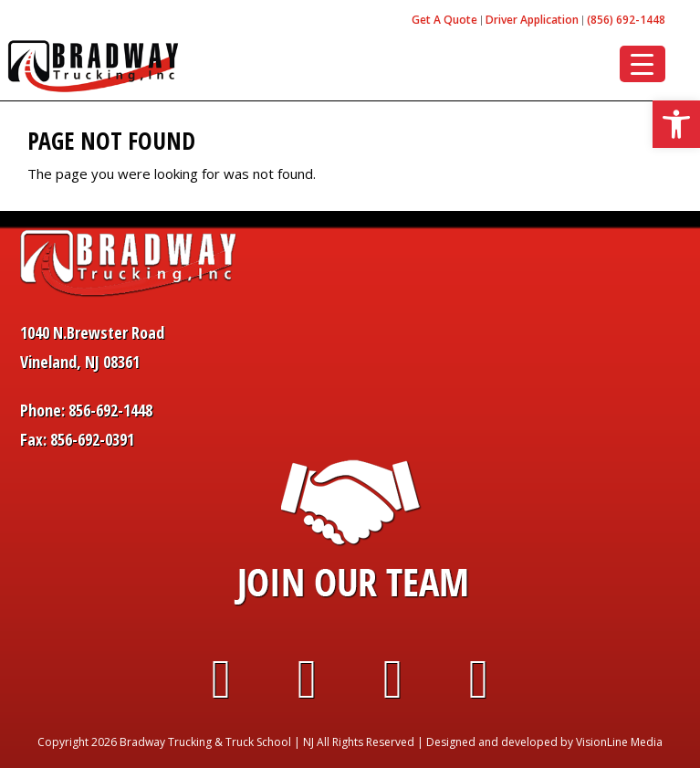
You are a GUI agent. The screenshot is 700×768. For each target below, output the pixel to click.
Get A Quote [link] (444, 20)
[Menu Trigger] (643, 64)
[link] (676, 124)
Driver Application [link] (532, 20)
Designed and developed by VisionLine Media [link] (544, 742)
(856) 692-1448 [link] (626, 20)
